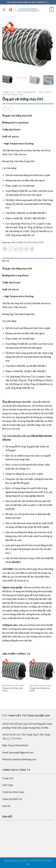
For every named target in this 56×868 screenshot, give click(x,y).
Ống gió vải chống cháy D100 (40, 689)
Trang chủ (8, 92)
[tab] (28, 261)
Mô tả (6, 261)
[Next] (53, 82)
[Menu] (4, 10)
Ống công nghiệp (27, 92)
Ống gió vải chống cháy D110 (12, 689)
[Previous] (2, 678)
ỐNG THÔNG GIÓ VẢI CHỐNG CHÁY (28, 242)
